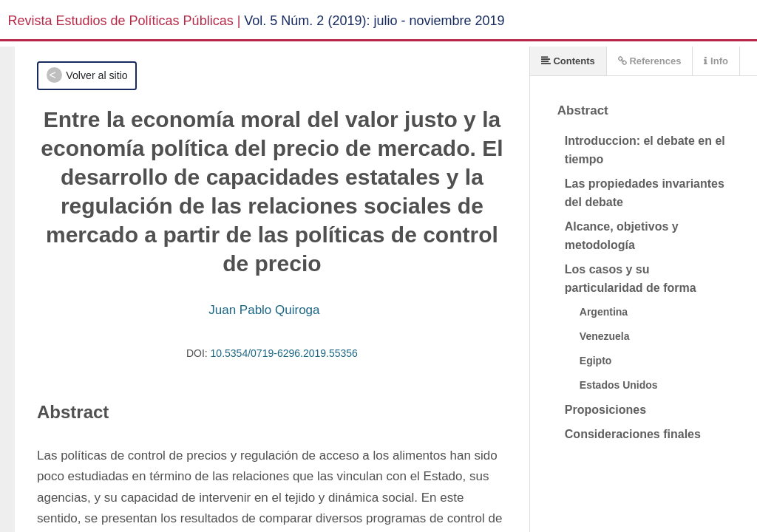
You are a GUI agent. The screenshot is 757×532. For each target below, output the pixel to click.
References (650, 61)
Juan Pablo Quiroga (264, 310)
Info (716, 61)
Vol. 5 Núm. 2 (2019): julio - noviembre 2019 (374, 21)
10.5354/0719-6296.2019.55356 (284, 353)
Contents (568, 61)
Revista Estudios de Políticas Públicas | (125, 21)
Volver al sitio (96, 75)
